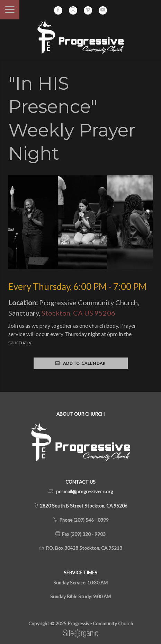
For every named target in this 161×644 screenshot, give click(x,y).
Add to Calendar (80, 363)
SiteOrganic (81, 634)
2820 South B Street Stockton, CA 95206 (83, 506)
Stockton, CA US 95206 (78, 313)
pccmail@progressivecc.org (84, 492)
